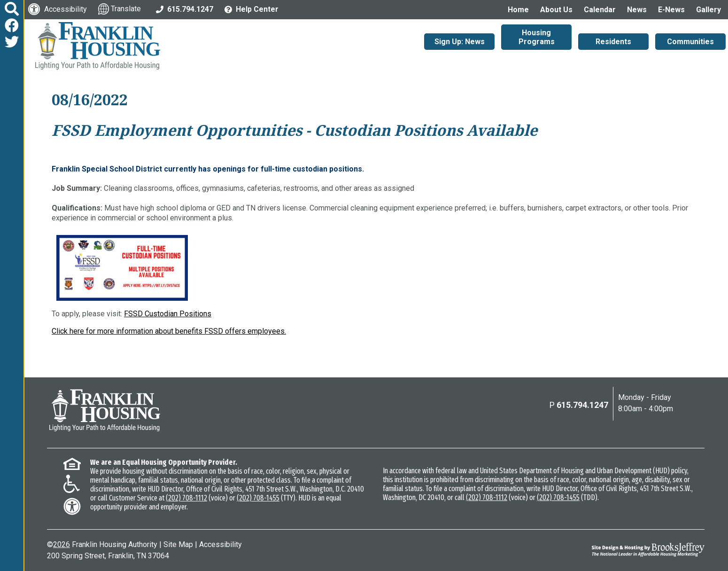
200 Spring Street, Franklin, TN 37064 (108, 556)
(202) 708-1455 (258, 498)
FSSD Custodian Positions (168, 314)
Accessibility (221, 544)
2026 (62, 544)
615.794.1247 (582, 405)
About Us (556, 10)
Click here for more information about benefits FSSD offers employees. (169, 331)
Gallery (709, 10)
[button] (12, 9)
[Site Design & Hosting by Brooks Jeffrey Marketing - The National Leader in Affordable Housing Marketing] (622, 549)
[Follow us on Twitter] (12, 42)
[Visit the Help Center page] (252, 9)
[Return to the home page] (105, 410)
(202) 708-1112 (186, 498)
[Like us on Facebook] (12, 26)
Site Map (178, 544)
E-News (671, 10)
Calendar (600, 10)
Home (518, 10)
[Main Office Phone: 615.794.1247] (185, 9)
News (637, 10)
